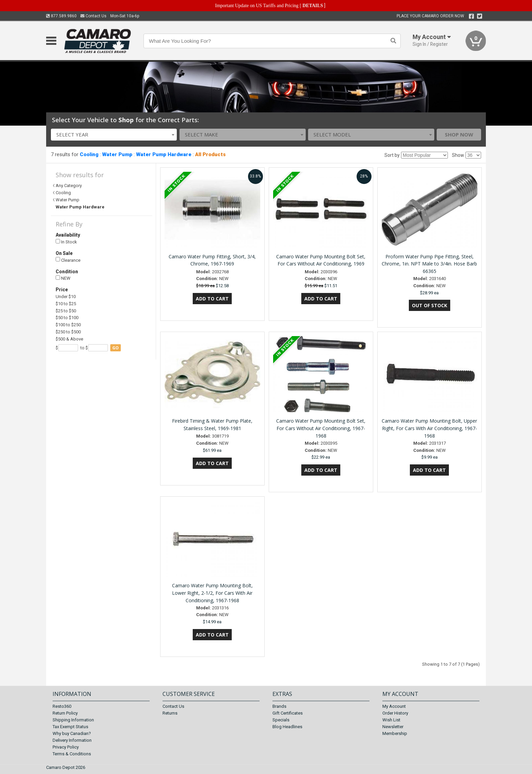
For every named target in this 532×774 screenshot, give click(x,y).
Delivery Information (72, 740)
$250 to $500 (68, 332)
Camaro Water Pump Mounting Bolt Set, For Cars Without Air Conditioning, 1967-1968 (321, 428)
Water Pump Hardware (164, 154)
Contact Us (93, 16)
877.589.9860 (61, 16)
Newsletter (393, 727)
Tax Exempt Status (70, 727)
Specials (281, 720)
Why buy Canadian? (72, 733)
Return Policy (65, 713)
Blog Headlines (287, 727)
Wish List (391, 720)
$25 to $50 (66, 311)
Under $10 (66, 297)
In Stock (66, 242)
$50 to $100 (67, 318)
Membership (395, 733)
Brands (279, 706)
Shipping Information (73, 720)
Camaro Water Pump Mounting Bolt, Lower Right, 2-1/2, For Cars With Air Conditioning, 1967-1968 (212, 593)
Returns (170, 713)
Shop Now (459, 134)
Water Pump (117, 154)
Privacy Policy (66, 747)
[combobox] (114, 135)
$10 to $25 (66, 304)
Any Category (69, 186)
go (116, 348)
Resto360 (62, 706)
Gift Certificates (288, 713)
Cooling (89, 154)
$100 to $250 (68, 325)
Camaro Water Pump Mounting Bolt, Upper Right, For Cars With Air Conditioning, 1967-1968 (429, 428)
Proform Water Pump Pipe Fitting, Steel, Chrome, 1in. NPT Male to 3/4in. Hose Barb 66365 (429, 264)
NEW (63, 278)
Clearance (68, 260)
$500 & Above (69, 339)
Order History (395, 713)
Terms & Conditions (72, 754)
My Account (394, 706)
